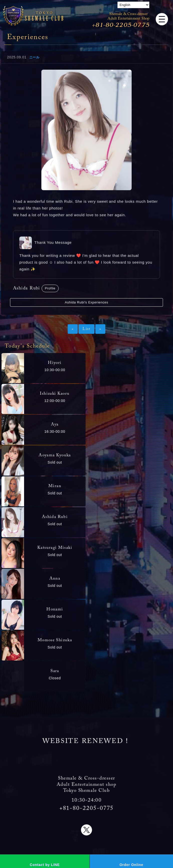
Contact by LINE (45, 865)
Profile (50, 288)
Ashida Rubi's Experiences (87, 302)
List (86, 329)
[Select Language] (133, 5)
